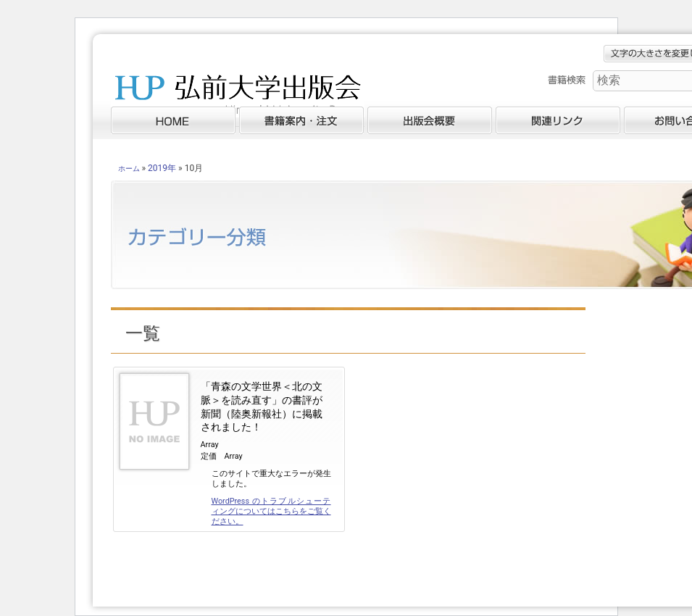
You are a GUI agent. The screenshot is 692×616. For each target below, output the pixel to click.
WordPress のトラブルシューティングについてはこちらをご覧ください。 (271, 511)
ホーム (129, 168)
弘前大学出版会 (238, 97)
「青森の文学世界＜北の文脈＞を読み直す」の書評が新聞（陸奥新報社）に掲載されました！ (262, 407)
